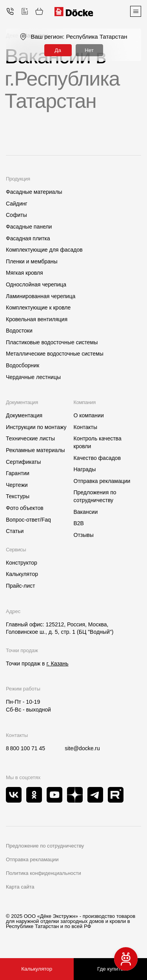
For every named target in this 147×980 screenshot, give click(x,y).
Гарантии (18, 473)
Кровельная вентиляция (37, 319)
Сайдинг (17, 204)
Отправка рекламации (102, 481)
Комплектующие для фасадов (44, 250)
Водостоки (19, 331)
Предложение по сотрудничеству (45, 846)
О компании (89, 415)
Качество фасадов (97, 458)
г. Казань (57, 663)
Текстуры (18, 496)
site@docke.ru (82, 748)
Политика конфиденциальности (44, 873)
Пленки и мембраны (32, 261)
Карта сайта (20, 887)
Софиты (16, 215)
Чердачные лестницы (33, 377)
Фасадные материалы (34, 192)
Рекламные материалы (35, 450)
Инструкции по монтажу (36, 427)
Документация (24, 415)
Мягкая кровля (24, 273)
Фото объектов (25, 508)
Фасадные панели (29, 227)
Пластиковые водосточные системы (52, 342)
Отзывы (84, 535)
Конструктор (22, 563)
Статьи (15, 531)
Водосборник (23, 365)
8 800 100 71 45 (25, 748)
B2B (79, 523)
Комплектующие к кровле (38, 308)
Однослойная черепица (36, 284)
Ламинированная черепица (41, 296)
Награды (85, 469)
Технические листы (30, 438)
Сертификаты (23, 462)
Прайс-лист (21, 586)
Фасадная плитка (28, 238)
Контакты (85, 427)
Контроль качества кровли (98, 442)
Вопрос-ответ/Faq (28, 520)
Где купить (110, 969)
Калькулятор (22, 574)
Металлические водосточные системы (55, 354)
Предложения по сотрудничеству (95, 496)
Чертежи (17, 485)
